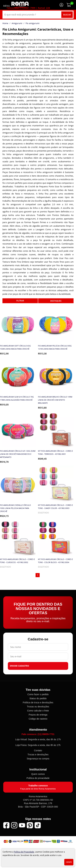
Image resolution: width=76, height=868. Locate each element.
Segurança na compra (38, 759)
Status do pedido (38, 698)
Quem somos (38, 774)
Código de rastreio (38, 719)
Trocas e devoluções (38, 755)
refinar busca (20, 301)
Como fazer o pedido (38, 694)
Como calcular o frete (38, 711)
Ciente (69, 862)
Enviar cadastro (19, 666)
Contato (38, 750)
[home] (20, 5)
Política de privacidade (38, 778)
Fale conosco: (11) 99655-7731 (38, 734)
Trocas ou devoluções (38, 707)
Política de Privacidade (24, 852)
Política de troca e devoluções (38, 702)
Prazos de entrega (38, 715)
